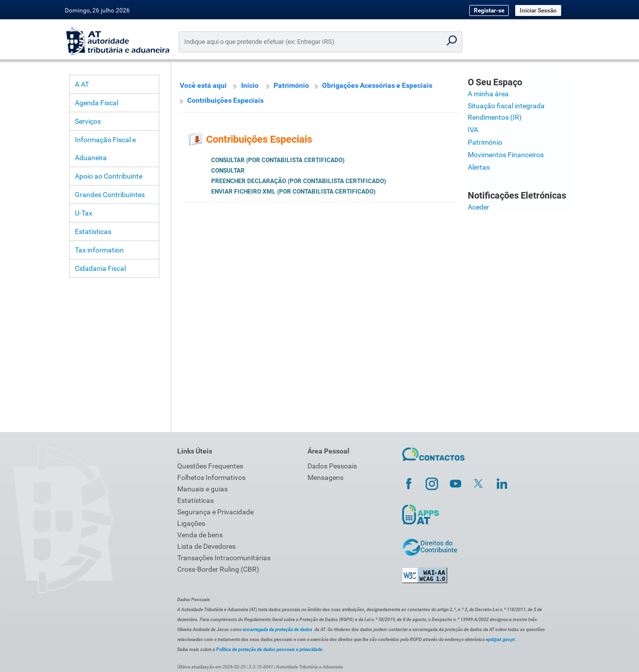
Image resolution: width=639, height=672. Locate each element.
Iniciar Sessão (538, 10)
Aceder (479, 207)
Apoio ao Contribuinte (109, 176)
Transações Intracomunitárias (224, 558)
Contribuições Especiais (225, 100)
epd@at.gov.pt (500, 640)
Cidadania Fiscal (100, 268)
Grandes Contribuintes (110, 195)
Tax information (99, 250)
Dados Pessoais (332, 466)
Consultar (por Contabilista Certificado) (278, 160)
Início (250, 85)
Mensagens (325, 477)
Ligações (191, 523)
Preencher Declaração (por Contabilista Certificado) (299, 181)
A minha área (488, 94)
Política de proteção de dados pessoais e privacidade (269, 650)
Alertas (479, 167)
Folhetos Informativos (211, 477)
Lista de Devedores (206, 546)
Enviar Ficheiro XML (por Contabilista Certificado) (293, 192)
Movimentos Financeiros (506, 155)
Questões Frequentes (210, 466)
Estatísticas (93, 231)
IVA (473, 130)
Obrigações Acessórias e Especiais (377, 85)
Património (291, 85)
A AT (82, 84)
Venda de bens (200, 535)
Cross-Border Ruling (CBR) (218, 569)
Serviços (88, 121)
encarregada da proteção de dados (278, 630)
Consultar (228, 171)
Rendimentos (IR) (495, 117)
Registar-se (489, 10)
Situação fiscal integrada (506, 106)
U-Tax (84, 213)
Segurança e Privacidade (215, 512)
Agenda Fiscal (97, 103)
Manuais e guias (202, 489)
